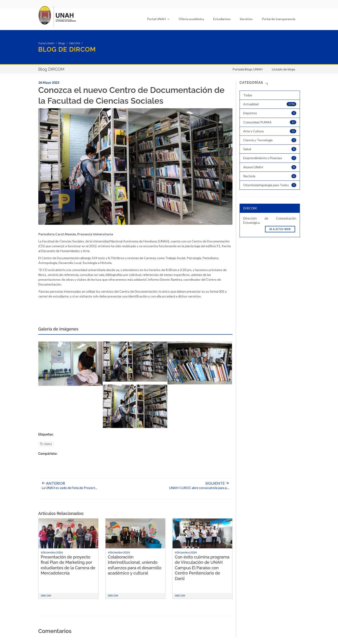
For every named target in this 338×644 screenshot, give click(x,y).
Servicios (246, 19)
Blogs (62, 43)
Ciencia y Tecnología (270, 140)
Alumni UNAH (270, 167)
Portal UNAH (158, 19)
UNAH (46, 444)
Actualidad (270, 104)
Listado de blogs (284, 69)
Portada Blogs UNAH (247, 69)
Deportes (270, 113)
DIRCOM (75, 43)
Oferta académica (191, 19)
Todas (248, 95)
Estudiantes (222, 19)
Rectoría (270, 176)
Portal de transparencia (279, 19)
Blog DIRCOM (51, 69)
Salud (270, 149)
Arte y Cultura (270, 131)
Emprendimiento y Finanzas (270, 158)
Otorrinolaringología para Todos (270, 185)
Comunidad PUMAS (270, 122)
